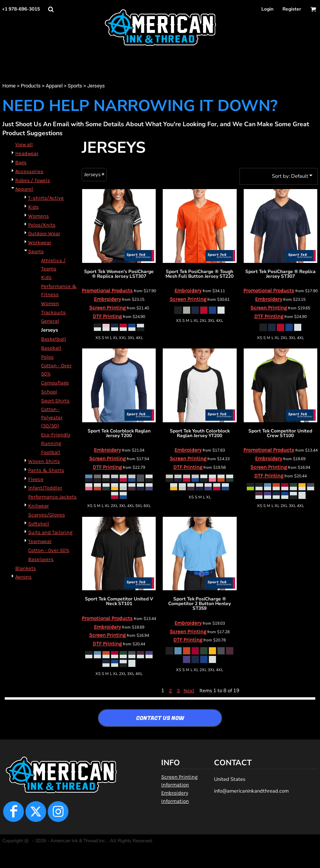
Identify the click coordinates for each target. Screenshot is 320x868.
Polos (47, 357)
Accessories (29, 171)
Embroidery (107, 299)
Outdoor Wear (44, 233)
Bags (21, 162)
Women (50, 303)
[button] (51, 9)
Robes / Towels (33, 180)
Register (292, 9)
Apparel (54, 86)
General (50, 321)
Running (51, 443)
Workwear (40, 242)
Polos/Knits (42, 225)
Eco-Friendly (56, 435)
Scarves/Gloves (47, 515)
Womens (39, 216)
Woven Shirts (44, 461)
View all (24, 144)
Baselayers (41, 559)
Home (9, 86)
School (49, 392)
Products (31, 86)
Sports (75, 86)
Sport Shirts (55, 401)
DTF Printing (107, 316)
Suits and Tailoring (50, 532)
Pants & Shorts (46, 470)
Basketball (54, 339)
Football (51, 452)
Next (189, 690)
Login (267, 9)
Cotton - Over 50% (49, 550)
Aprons (23, 577)
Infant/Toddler (45, 488)
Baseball (51, 348)
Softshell (39, 524)
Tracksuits (53, 312)
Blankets (26, 568)
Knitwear (39, 506)
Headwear (27, 153)
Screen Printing (107, 308)
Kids (33, 207)
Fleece (36, 479)
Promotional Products (107, 290)
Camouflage (55, 383)
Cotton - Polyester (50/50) (52, 417)
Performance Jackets (52, 497)
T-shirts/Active (46, 198)
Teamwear (40, 541)
